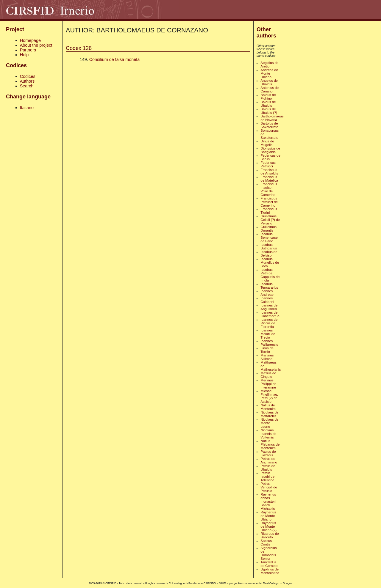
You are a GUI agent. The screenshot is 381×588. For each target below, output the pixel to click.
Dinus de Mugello (267, 143)
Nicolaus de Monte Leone (269, 423)
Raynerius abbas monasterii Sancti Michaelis (268, 501)
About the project (36, 45)
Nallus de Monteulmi (268, 407)
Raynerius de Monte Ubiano (268, 516)
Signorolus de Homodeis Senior (268, 553)
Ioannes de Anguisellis (269, 307)
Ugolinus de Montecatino (270, 571)
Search (27, 86)
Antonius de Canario (270, 89)
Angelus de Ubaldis (269, 82)
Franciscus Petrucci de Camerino (269, 202)
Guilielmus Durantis (268, 229)
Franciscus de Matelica (269, 179)
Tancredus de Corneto (269, 564)
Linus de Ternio (267, 350)
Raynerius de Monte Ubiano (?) (268, 526)
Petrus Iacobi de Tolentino (267, 477)
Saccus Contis (266, 543)
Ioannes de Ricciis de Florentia (269, 323)
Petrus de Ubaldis (268, 468)
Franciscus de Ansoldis (269, 172)
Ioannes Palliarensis (269, 343)
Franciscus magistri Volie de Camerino (269, 189)
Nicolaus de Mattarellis (269, 414)
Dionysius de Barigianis (270, 150)
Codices (28, 76)
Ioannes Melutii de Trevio (268, 334)
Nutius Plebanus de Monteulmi (270, 444)
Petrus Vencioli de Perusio (269, 487)
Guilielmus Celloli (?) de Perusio (270, 220)
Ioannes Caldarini (267, 300)
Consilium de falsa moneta (115, 59)
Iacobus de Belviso (269, 254)
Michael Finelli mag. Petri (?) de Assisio (269, 396)
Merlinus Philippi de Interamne (268, 384)
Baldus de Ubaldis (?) (269, 111)
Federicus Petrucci (268, 164)
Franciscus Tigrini (269, 211)
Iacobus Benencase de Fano (269, 238)
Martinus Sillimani (267, 357)
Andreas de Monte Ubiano (269, 73)
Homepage (30, 40)
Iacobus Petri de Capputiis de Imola (270, 275)
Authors (27, 81)
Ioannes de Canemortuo (270, 314)
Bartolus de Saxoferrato (269, 125)
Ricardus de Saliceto (270, 535)
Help (24, 55)
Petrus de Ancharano (269, 460)
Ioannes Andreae (267, 293)
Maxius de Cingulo (268, 375)
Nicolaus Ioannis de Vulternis (268, 434)
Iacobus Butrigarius (269, 246)
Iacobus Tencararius (269, 286)
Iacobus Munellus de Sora (270, 262)
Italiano (27, 108)
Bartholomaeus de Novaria (272, 118)
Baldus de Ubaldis (268, 104)
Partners (28, 50)
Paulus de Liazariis (268, 453)
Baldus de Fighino (268, 97)
